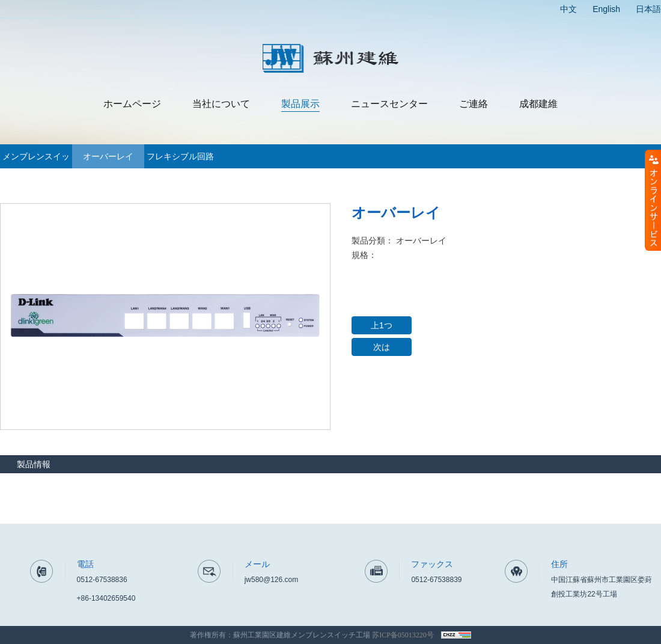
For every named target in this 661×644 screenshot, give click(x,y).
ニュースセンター (389, 104)
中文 (568, 9)
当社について (221, 104)
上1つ (382, 325)
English (606, 9)
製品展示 (300, 104)
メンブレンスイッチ (36, 160)
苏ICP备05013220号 (403, 635)
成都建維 (538, 104)
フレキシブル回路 (180, 156)
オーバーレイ (108, 156)
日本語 (648, 9)
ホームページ (132, 104)
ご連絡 (474, 104)
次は (382, 347)
